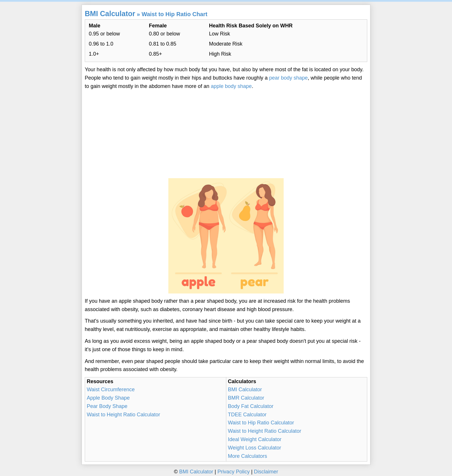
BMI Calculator (110, 14)
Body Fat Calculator (251, 406)
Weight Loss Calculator (255, 448)
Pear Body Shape (107, 406)
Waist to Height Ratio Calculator (123, 415)
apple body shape (231, 86)
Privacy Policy (233, 472)
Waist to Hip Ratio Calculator (261, 423)
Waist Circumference (111, 390)
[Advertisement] (226, 134)
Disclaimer (266, 472)
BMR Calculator (246, 398)
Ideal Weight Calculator (255, 439)
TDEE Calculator (247, 415)
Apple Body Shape (108, 398)
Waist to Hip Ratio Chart (174, 14)
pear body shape (288, 78)
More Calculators (248, 456)
